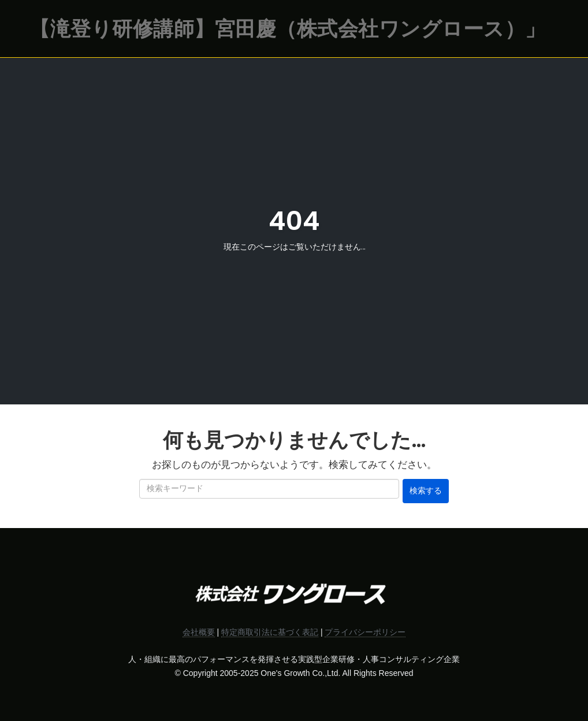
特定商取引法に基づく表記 (270, 632)
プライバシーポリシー (365, 632)
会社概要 (199, 632)
